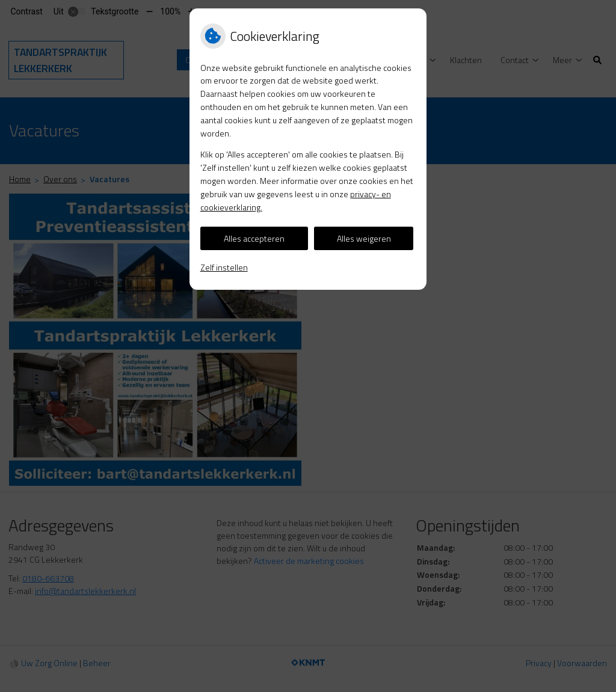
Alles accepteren (254, 238)
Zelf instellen (224, 267)
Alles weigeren (364, 238)
